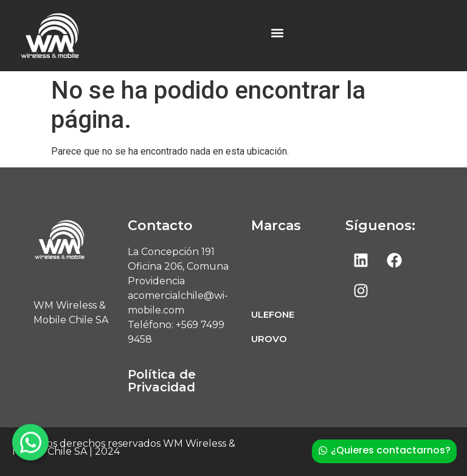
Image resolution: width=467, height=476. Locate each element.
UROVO (269, 339)
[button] (278, 33)
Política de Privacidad (162, 381)
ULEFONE (273, 314)
